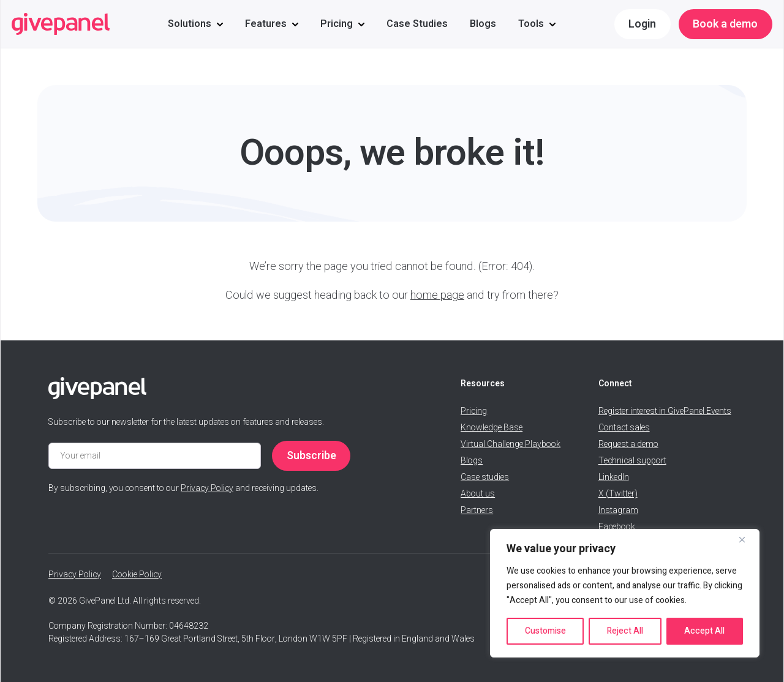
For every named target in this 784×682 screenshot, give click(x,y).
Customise (545, 631)
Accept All (704, 631)
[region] (625, 593)
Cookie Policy (137, 575)
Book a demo (725, 24)
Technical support (632, 461)
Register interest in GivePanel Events (665, 411)
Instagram (618, 510)
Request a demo (628, 444)
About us (478, 494)
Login (642, 24)
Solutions (190, 24)
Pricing (337, 24)
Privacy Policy (207, 488)
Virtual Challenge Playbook (511, 444)
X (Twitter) (618, 494)
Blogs (483, 24)
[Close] (747, 539)
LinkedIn (614, 477)
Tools (531, 24)
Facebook (617, 527)
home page (437, 295)
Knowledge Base (492, 428)
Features (266, 24)
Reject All (625, 631)
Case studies (485, 477)
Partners (477, 510)
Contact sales (624, 428)
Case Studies (417, 24)
